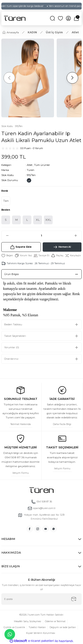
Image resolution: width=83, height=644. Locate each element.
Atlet (30, 165)
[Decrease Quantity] (5, 236)
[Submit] (74, 599)
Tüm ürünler (42, 165)
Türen (31, 170)
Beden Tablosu (13, 324)
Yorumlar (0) (12, 347)
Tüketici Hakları (37, 627)
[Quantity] (41, 236)
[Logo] (15, 18)
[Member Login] (68, 18)
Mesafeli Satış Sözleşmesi (28, 621)
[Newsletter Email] (41, 599)
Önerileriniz (11, 359)
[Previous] (9, 78)
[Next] (72, 78)
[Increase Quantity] (78, 236)
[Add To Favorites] (7, 256)
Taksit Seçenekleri (15, 336)
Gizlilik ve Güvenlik (14, 627)
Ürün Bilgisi (12, 274)
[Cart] (76, 18)
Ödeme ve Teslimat (55, 621)
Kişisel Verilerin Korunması (41, 633)
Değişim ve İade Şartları (63, 627)
